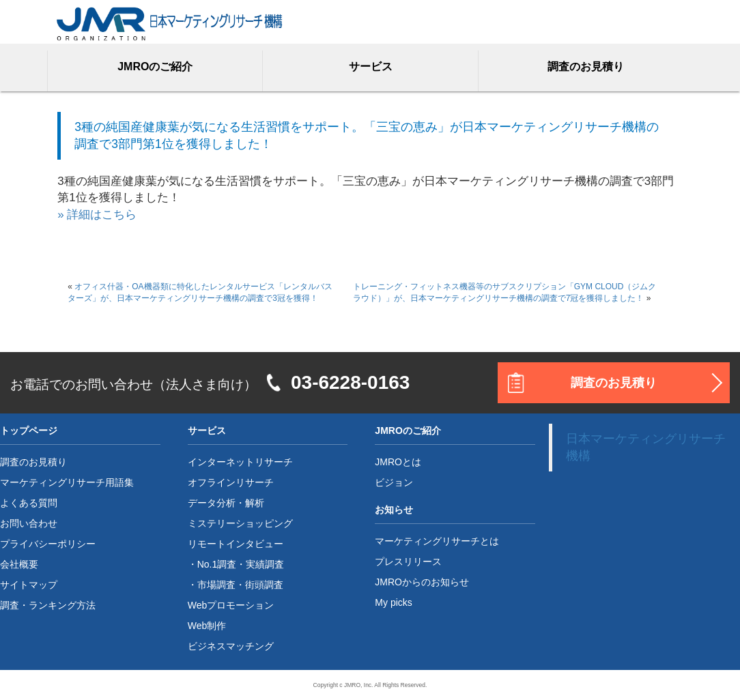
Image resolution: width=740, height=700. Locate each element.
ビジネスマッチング (231, 646)
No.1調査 (217, 564)
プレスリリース (408, 562)
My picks (393, 602)
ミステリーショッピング (240, 523)
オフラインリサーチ (231, 482)
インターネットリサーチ (240, 462)
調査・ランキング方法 (48, 605)
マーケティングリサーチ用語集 (67, 482)
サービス (371, 67)
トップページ (29, 431)
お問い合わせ (29, 523)
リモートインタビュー (236, 544)
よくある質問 (29, 503)
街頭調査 (264, 585)
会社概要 (19, 564)
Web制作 (207, 626)
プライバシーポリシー (48, 544)
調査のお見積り (586, 67)
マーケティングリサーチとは (437, 541)
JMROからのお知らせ (422, 582)
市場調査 (216, 585)
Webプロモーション (231, 605)
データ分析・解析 (226, 503)
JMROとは (398, 462)
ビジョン (394, 482)
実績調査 (265, 564)
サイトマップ (29, 585)
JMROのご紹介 (155, 67)
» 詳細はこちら (97, 215)
